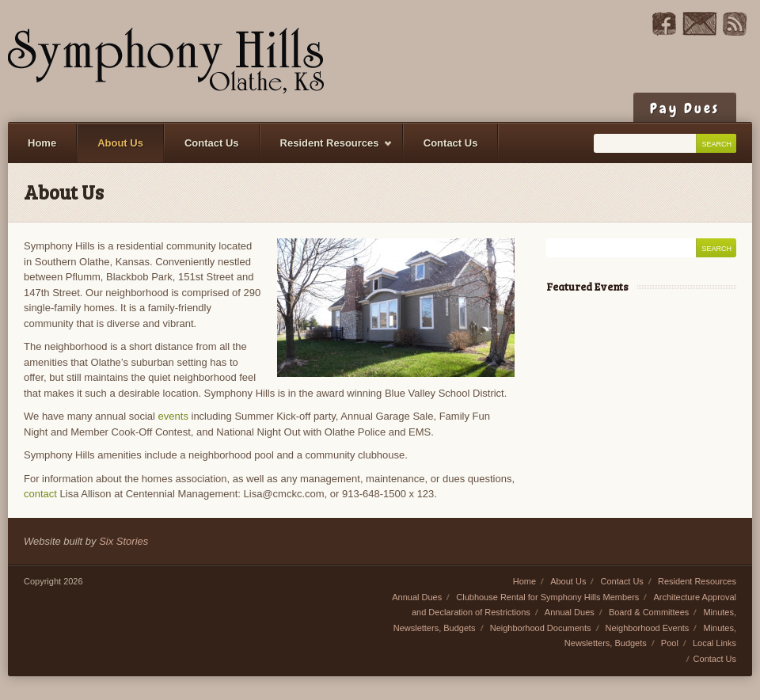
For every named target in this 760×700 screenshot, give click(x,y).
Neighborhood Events (648, 628)
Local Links (714, 643)
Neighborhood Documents (541, 628)
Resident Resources (327, 150)
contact (40, 494)
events (173, 416)
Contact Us (212, 143)
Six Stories (123, 541)
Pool (670, 643)
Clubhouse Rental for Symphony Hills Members (547, 597)
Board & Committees (649, 612)
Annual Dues (417, 597)
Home (42, 143)
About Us (120, 143)
